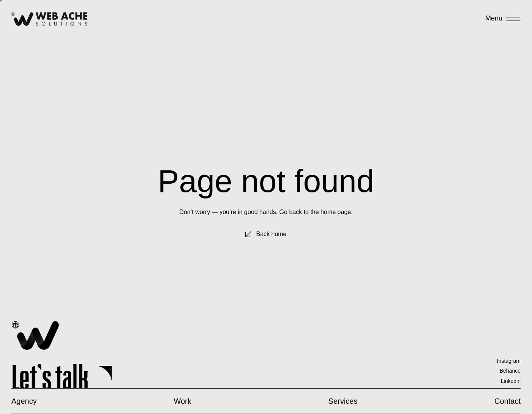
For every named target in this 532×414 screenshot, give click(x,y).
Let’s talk (50, 377)
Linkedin (511, 381)
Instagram (509, 361)
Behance (510, 371)
